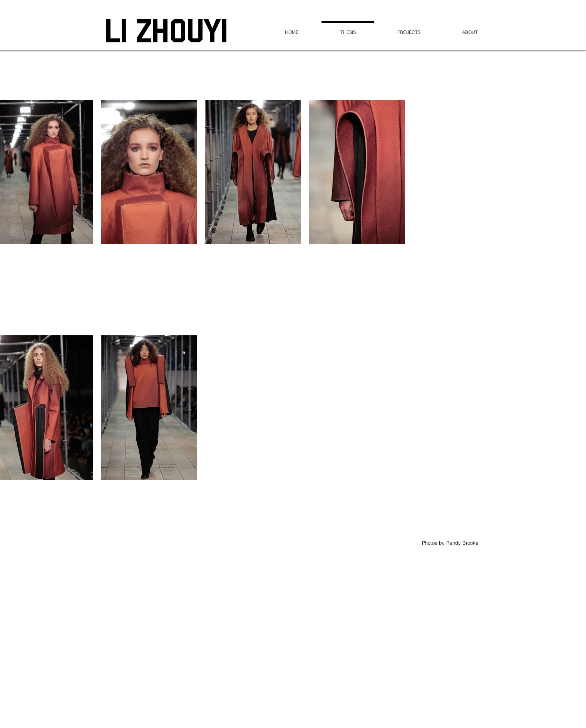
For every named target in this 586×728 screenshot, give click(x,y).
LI (120, 30)
